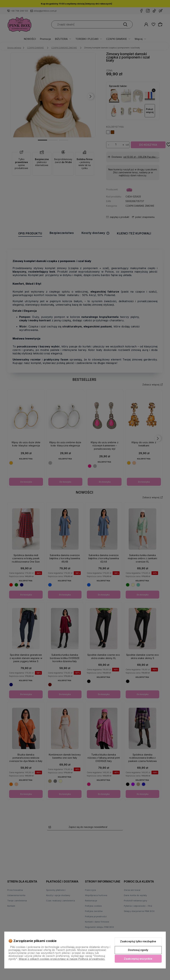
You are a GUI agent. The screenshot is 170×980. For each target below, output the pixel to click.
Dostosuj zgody (138, 950)
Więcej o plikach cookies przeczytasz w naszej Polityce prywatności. (62, 959)
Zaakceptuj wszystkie (138, 959)
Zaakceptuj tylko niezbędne (138, 941)
